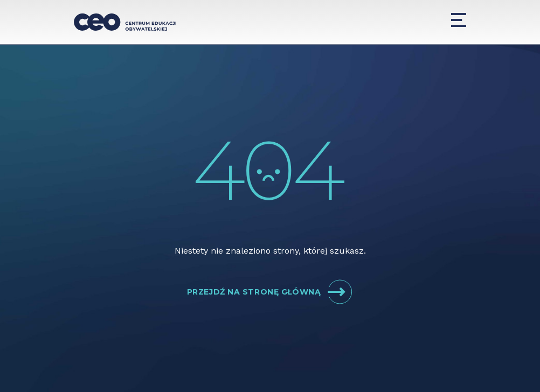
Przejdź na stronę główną (270, 292)
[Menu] (459, 20)
